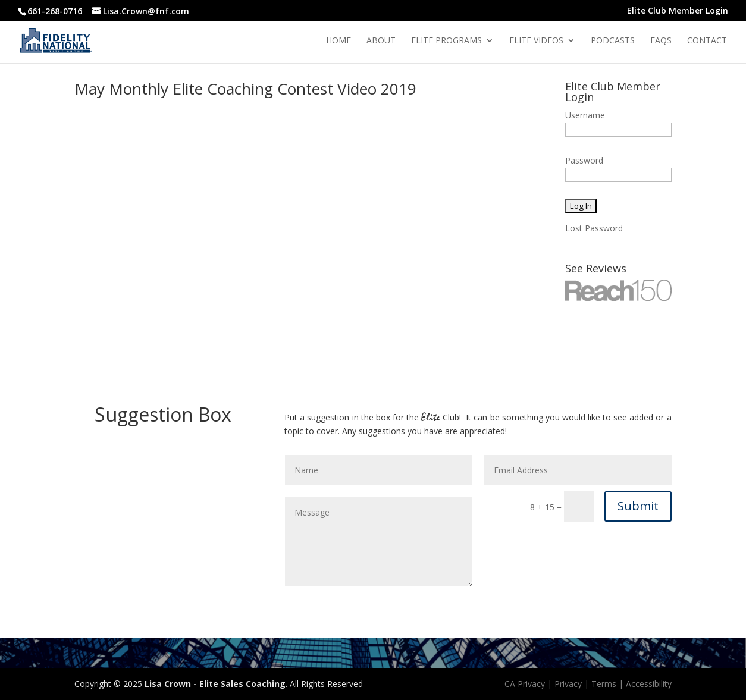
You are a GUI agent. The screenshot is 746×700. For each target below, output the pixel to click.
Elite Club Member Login (678, 11)
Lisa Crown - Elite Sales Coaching (215, 684)
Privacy (568, 684)
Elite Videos (536, 41)
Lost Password (594, 228)
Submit (638, 506)
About (381, 41)
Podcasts (613, 41)
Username (585, 115)
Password (584, 160)
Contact (707, 41)
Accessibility (649, 684)
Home (338, 41)
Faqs (661, 41)
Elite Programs (446, 41)
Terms (604, 684)
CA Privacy (525, 684)
